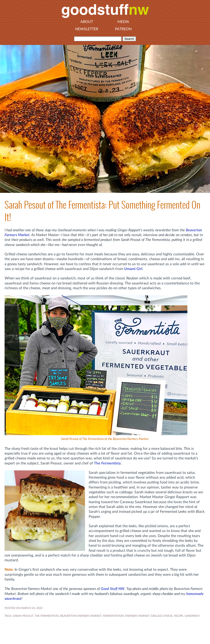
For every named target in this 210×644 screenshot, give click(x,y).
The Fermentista (107, 463)
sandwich (192, 616)
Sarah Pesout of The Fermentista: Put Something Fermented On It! (102, 211)
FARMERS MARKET (137, 616)
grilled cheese (162, 616)
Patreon (123, 29)
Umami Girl (133, 269)
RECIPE (179, 616)
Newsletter (87, 29)
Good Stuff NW (113, 589)
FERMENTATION (113, 616)
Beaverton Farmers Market (81, 616)
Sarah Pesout (23, 616)
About (87, 22)
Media (123, 22)
